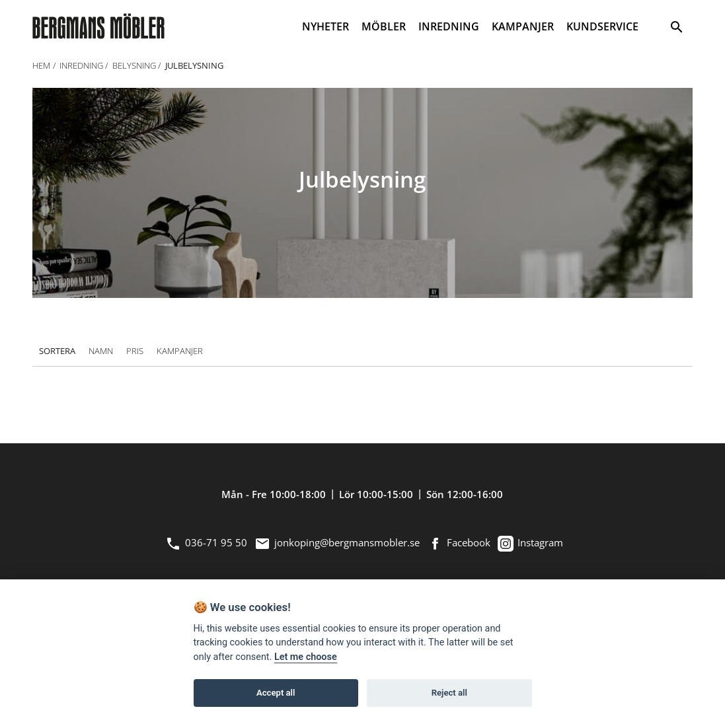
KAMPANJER (523, 26)
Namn (101, 351)
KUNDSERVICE (602, 26)
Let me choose (306, 657)
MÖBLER (384, 26)
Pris (135, 351)
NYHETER (325, 26)
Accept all (276, 693)
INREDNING (449, 26)
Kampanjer (180, 351)
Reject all (449, 693)
